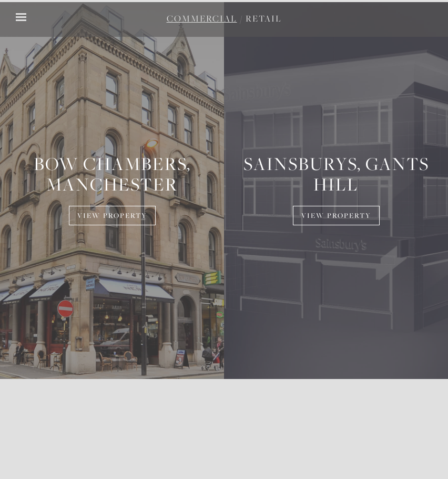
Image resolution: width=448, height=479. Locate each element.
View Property (112, 216)
